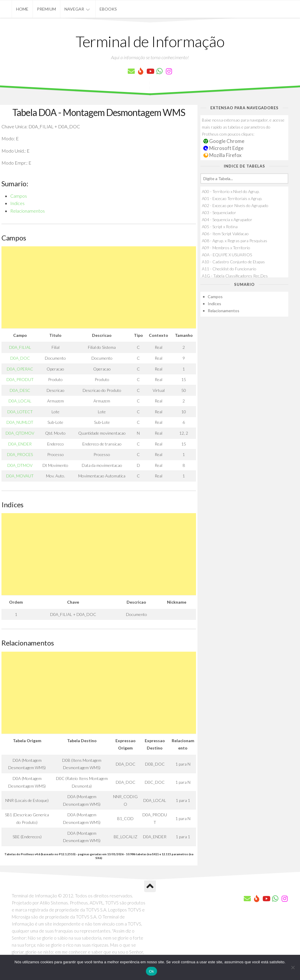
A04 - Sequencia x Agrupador (227, 220)
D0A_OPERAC (20, 369)
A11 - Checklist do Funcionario (229, 269)
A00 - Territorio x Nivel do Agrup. (231, 191)
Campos (19, 196)
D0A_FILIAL (20, 347)
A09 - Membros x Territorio (226, 248)
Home (22, 9)
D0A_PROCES (20, 454)
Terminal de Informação (150, 41)
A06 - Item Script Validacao (225, 234)
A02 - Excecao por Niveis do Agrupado (235, 205)
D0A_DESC (20, 390)
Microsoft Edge (223, 148)
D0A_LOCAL (20, 401)
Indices (17, 203)
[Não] (293, 967)
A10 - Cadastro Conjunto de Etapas (233, 262)
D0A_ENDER (20, 444)
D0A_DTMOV (20, 465)
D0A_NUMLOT (20, 422)
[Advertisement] (99, 287)
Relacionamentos (28, 211)
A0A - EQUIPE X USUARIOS (227, 255)
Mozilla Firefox (222, 155)
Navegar (74, 9)
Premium (46, 9)
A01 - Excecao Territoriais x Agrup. (232, 198)
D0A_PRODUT (20, 379)
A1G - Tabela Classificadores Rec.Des (235, 276)
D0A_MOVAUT (20, 476)
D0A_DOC (20, 358)
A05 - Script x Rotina (220, 227)
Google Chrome (224, 141)
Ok (151, 971)
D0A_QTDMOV (20, 433)
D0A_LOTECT (20, 412)
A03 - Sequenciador (219, 212)
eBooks (108, 9)
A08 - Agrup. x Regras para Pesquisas (235, 241)
